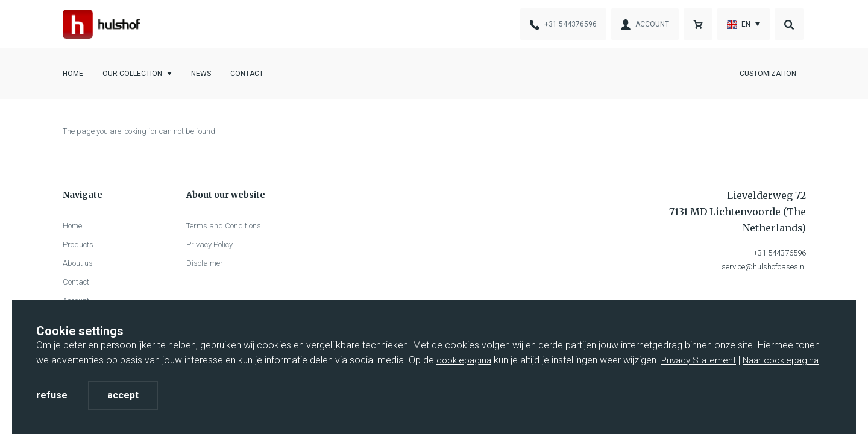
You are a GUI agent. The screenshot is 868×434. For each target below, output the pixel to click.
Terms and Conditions (224, 226)
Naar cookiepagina (781, 360)
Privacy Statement (699, 360)
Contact (247, 74)
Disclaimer (205, 263)
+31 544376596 (780, 253)
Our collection (132, 74)
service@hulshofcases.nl (764, 267)
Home (73, 74)
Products (78, 244)
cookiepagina (464, 360)
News (201, 74)
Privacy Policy (209, 244)
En (739, 24)
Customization (768, 74)
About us (78, 263)
